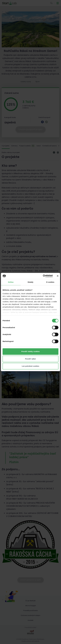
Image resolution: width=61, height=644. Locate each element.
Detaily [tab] (30, 282)
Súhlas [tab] (11, 282)
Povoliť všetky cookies (30, 351)
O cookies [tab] (50, 282)
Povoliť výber (30, 359)
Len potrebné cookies (30, 366)
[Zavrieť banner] (58, 276)
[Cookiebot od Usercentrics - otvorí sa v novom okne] (43, 276)
